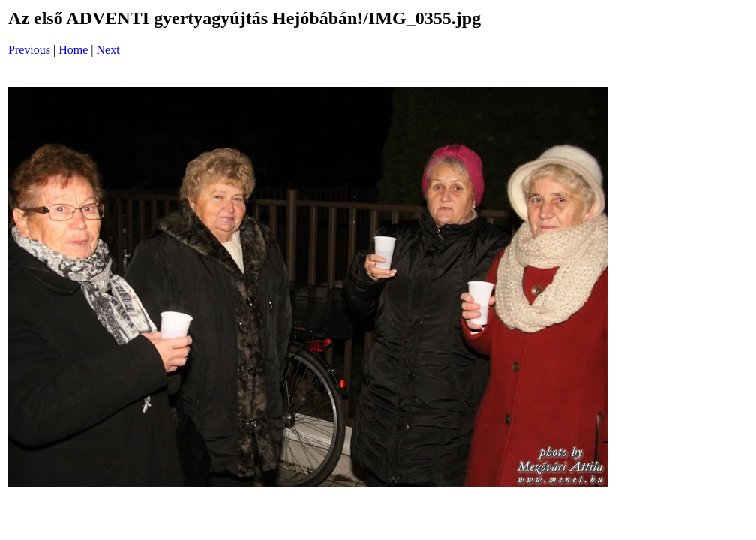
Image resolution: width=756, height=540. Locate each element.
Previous (29, 50)
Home (73, 50)
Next (108, 50)
